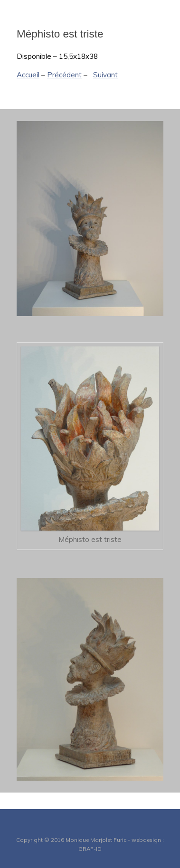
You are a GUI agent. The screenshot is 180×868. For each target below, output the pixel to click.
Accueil (28, 75)
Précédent (64, 75)
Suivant (105, 75)
